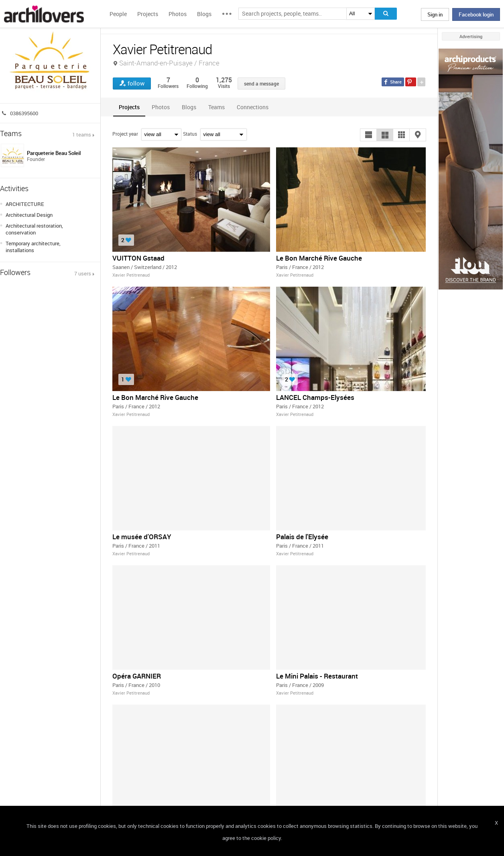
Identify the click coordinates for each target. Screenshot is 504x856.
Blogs (204, 14)
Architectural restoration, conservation (34, 229)
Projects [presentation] (129, 107)
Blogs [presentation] (189, 107)
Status (190, 134)
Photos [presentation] (161, 107)
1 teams (82, 135)
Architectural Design (29, 215)
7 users (83, 273)
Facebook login (476, 14)
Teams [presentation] (216, 107)
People (118, 14)
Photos (178, 14)
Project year (125, 134)
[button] (368, 135)
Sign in (435, 14)
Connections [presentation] (253, 107)
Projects (148, 14)
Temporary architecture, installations (33, 247)
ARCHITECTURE (25, 204)
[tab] (129, 107)
